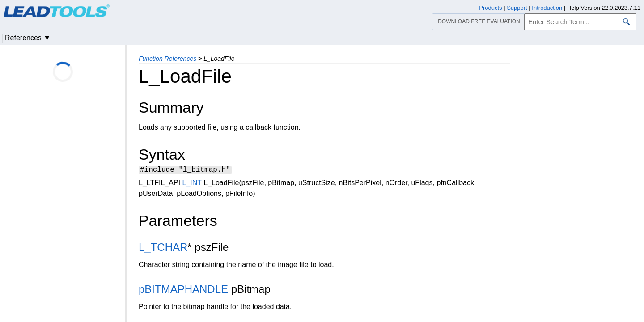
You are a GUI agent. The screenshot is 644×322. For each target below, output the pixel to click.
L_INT (192, 184)
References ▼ (28, 38)
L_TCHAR (163, 248)
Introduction (547, 8)
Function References (167, 59)
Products (490, 8)
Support (517, 8)
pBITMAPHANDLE (183, 290)
